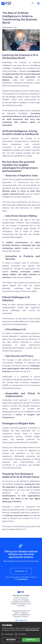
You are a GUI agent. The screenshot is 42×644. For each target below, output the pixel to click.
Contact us (20, 571)
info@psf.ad (23, 579)
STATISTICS (22, 634)
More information (32, 630)
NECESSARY (11, 640)
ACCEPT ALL (31, 640)
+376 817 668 (24, 577)
